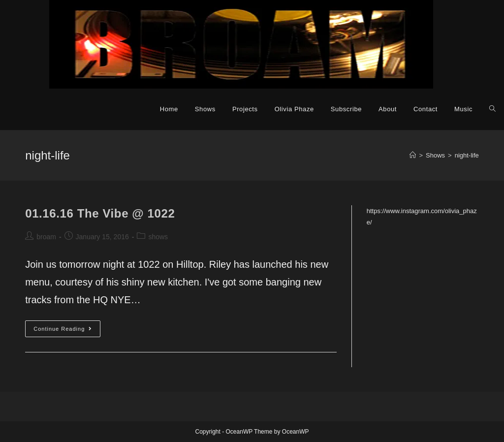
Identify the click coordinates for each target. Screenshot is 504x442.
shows (158, 237)
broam (46, 237)
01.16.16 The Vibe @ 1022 (100, 213)
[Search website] (492, 109)
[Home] (413, 155)
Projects (245, 109)
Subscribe (346, 109)
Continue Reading (67, 331)
